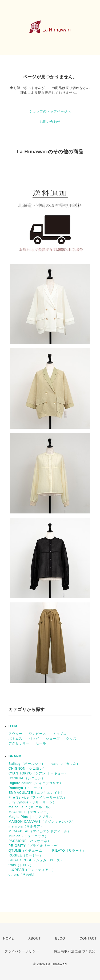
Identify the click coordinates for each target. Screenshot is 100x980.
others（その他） (22, 875)
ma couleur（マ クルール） (31, 807)
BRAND (15, 756)
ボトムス (15, 739)
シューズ (53, 739)
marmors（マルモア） (26, 826)
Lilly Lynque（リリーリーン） (32, 802)
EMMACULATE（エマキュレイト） (36, 793)
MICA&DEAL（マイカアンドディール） (40, 831)
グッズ (71, 739)
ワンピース (37, 734)
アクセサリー (19, 743)
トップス (60, 734)
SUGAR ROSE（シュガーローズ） (36, 860)
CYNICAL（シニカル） (27, 778)
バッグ (34, 739)
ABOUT (34, 938)
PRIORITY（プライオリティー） (35, 846)
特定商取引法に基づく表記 (75, 951)
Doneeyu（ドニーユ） (26, 788)
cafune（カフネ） (66, 764)
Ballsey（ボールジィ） (27, 764)
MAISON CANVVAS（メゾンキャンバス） (42, 822)
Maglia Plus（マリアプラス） (32, 817)
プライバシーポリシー (22, 951)
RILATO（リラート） (69, 851)
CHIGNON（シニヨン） (27, 769)
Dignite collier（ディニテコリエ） (36, 783)
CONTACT (88, 938)
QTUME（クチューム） (27, 851)
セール (41, 743)
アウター (15, 734)
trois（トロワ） (21, 865)
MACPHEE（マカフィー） (29, 812)
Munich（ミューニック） (28, 836)
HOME (9, 938)
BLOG (60, 938)
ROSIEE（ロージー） (26, 855)
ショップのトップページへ (50, 111)
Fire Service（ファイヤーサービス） (38, 798)
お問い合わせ (50, 122)
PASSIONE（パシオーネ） (30, 841)
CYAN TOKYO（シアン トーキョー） (38, 773)
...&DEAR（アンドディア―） (32, 870)
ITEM (13, 726)
